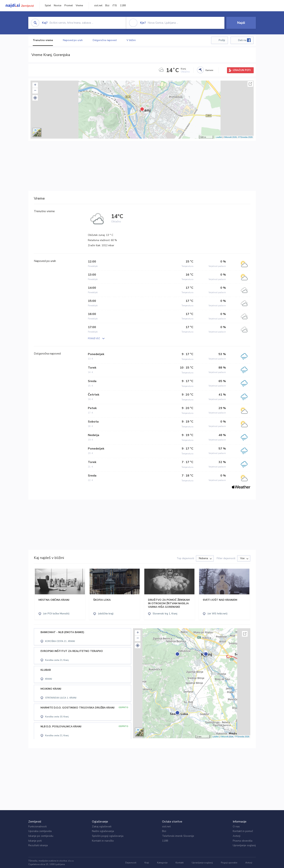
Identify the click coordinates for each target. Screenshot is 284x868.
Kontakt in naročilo (103, 841)
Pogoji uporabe (229, 863)
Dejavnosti (131, 863)
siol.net (98, 6)
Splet (48, 6)
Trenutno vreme (43, 40)
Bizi (107, 6)
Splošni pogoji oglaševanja (108, 836)
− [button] (35, 91)
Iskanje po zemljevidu (41, 836)
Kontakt (180, 863)
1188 (123, 6)
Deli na (244, 40)
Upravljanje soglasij (244, 845)
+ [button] (35, 85)
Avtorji (237, 836)
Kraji (147, 863)
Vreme (79, 6)
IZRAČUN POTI (242, 70)
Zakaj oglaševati (102, 827)
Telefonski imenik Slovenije (178, 836)
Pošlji (222, 40)
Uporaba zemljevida (40, 831)
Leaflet (219, 137)
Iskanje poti (35, 841)
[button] (35, 98)
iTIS (115, 6)
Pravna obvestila (243, 841)
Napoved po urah (73, 40)
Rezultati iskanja (38, 845)
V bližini (131, 40)
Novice (58, 6)
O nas (236, 827)
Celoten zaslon (250, 84)
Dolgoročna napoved (105, 40)
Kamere (209, 70)
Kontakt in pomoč (243, 831)
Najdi (241, 23)
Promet (69, 6)
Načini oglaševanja (103, 831)
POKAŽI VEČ (94, 339)
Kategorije (162, 863)
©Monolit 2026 (230, 137)
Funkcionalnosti (37, 827)
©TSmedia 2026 (245, 137)
